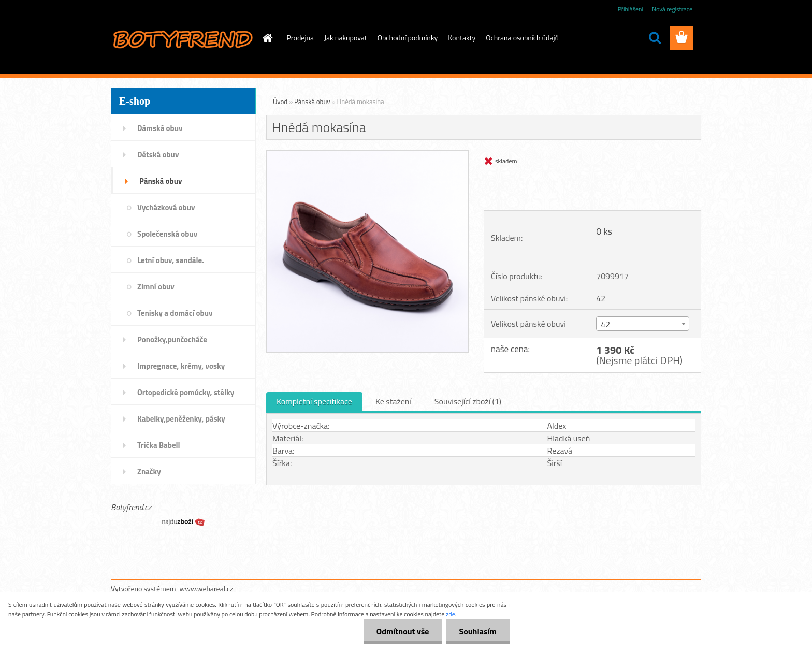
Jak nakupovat (346, 38)
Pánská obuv (312, 102)
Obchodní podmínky (408, 38)
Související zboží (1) (468, 401)
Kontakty (462, 38)
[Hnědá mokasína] (367, 155)
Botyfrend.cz (131, 507)
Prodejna (300, 38)
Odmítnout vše (403, 631)
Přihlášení (630, 9)
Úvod (280, 102)
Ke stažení (393, 401)
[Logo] (182, 38)
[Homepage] (267, 38)
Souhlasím (478, 631)
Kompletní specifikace (314, 401)
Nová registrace (672, 9)
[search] (655, 38)
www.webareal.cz (207, 589)
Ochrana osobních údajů (522, 38)
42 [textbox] (605, 324)
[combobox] (642, 324)
